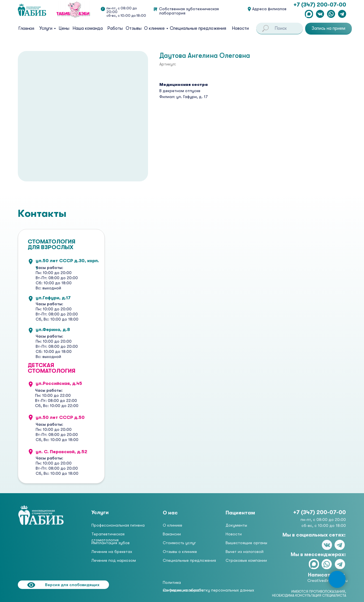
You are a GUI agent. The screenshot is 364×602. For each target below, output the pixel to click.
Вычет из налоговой (245, 552)
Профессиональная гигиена (118, 525)
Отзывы (134, 28)
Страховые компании (246, 560)
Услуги (46, 28)
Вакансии (172, 534)
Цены (64, 28)
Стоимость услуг (179, 543)
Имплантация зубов (111, 543)
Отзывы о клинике (180, 552)
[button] (328, 28)
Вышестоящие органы (246, 543)
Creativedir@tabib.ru (327, 580)
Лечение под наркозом (114, 560)
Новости (240, 28)
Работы (115, 28)
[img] (41, 515)
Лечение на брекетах (112, 552)
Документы (236, 525)
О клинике (154, 28)
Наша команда (88, 28)
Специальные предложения (198, 28)
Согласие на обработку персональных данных (208, 590)
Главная (26, 28)
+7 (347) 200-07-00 (320, 5)
